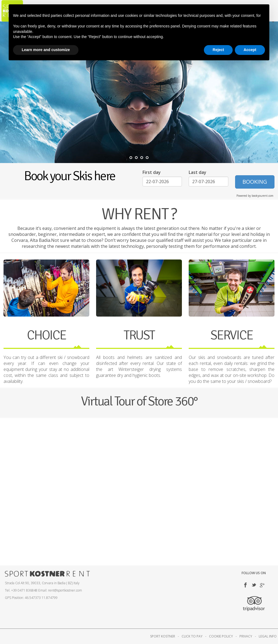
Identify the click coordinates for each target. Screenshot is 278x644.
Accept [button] (250, 50)
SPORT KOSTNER (163, 636)
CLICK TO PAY (192, 636)
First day (152, 172)
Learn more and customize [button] (46, 50)
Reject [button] (218, 50)
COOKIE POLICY (221, 636)
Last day (198, 172)
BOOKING (255, 182)
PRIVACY (246, 636)
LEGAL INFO (268, 636)
